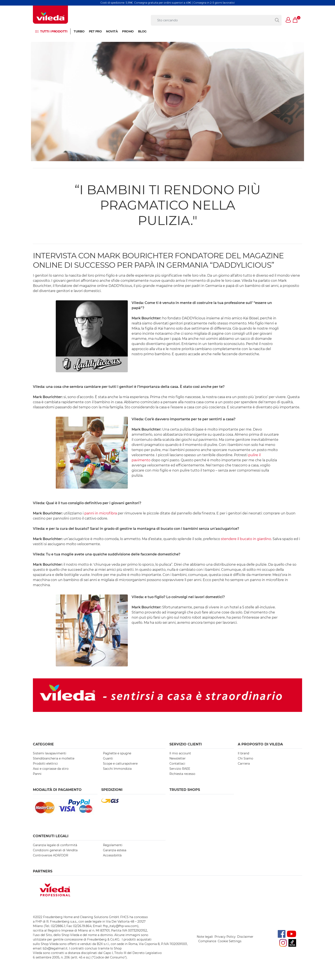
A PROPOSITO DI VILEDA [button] (260, 744)
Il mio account (180, 753)
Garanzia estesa (115, 850)
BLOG (142, 31)
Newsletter (178, 758)
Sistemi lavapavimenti (50, 753)
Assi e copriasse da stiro (51, 769)
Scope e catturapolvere (120, 764)
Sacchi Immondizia (117, 769)
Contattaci (177, 764)
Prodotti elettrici (45, 764)
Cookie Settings (230, 941)
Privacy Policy (225, 937)
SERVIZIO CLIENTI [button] (186, 744)
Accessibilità (112, 855)
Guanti (108, 758)
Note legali (205, 937)
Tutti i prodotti (54, 31)
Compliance (207, 941)
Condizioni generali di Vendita (55, 850)
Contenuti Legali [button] (51, 836)
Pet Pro (95, 31)
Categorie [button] (43, 744)
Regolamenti (113, 845)
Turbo (79, 31)
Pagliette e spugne (117, 753)
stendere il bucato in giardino (246, 539)
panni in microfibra (101, 513)
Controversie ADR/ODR (51, 855)
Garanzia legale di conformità (55, 845)
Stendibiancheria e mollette (54, 758)
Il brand (243, 753)
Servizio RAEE (180, 769)
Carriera (244, 764)
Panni (37, 774)
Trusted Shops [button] (185, 790)
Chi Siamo (245, 758)
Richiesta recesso (182, 774)
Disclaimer (245, 937)
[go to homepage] (50, 15)
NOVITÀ (112, 31)
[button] (288, 20)
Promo (128, 31)
